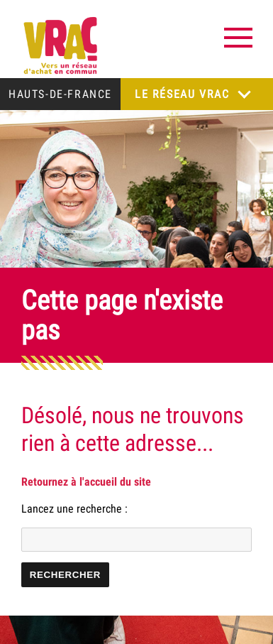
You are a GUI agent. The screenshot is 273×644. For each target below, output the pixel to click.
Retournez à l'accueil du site (86, 482)
